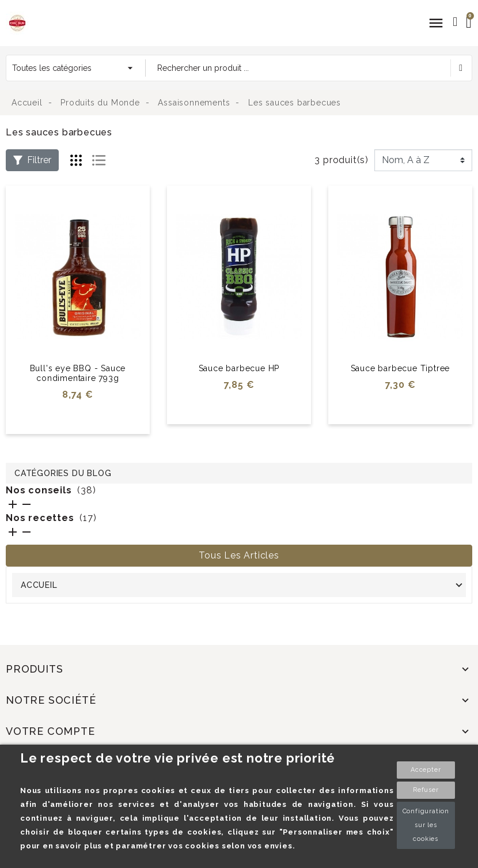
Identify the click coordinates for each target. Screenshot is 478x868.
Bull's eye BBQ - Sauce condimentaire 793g (78, 373)
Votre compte (50, 731)
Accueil (39, 585)
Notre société (51, 700)
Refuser (426, 790)
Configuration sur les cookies (426, 825)
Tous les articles (239, 555)
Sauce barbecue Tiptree (401, 368)
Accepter (426, 770)
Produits (34, 669)
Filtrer (32, 160)
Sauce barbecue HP (239, 368)
